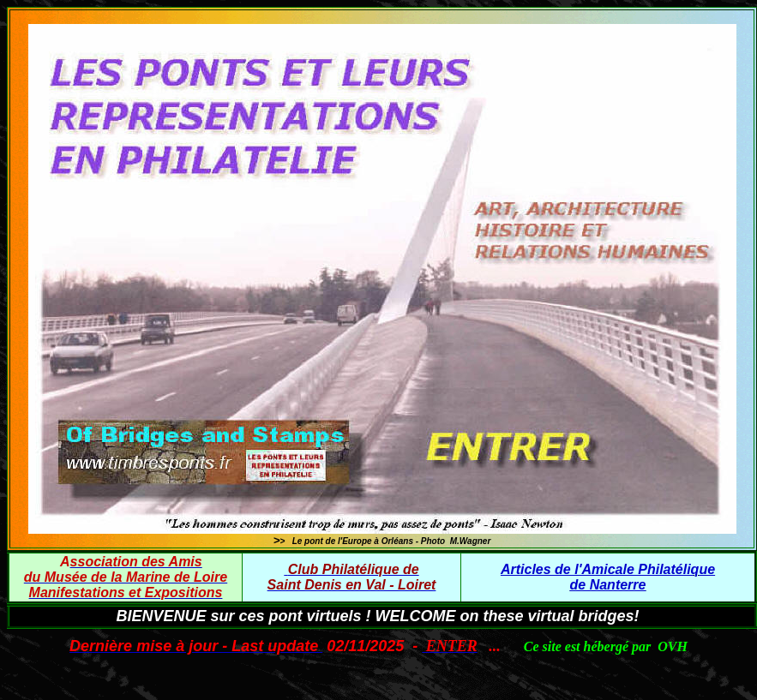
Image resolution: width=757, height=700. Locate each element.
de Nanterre (608, 585)
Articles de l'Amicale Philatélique (608, 569)
